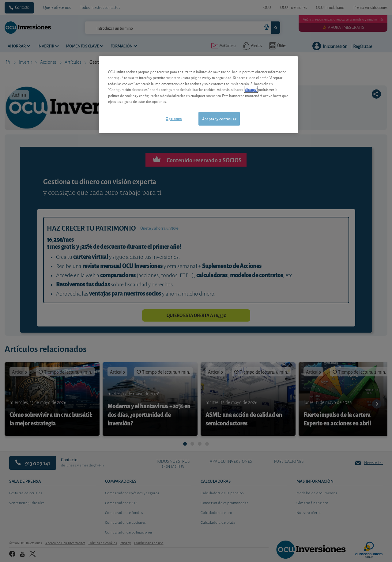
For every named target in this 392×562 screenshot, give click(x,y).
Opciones (174, 118)
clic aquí (251, 89)
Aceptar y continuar (219, 119)
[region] (198, 95)
